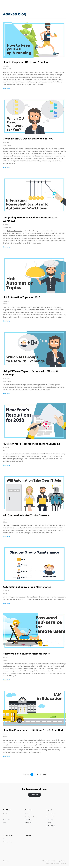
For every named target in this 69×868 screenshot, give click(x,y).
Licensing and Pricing (31, 817)
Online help (50, 820)
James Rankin (7, 227)
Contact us (6, 861)
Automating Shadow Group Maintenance (27, 587)
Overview (6, 814)
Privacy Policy (46, 861)
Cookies (54, 861)
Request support (51, 814)
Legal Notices (62, 861)
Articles (5, 304)
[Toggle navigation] (65, 5)
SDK (4, 839)
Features (5, 817)
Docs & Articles (51, 826)
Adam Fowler (7, 69)
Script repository (7, 842)
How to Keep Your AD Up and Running (25, 62)
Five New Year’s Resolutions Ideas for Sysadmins (31, 444)
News (4, 823)
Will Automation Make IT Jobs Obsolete (26, 515)
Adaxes (10, 5)
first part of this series (15, 231)
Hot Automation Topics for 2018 (22, 297)
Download (34, 795)
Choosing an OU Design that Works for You (28, 139)
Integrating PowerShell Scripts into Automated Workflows (30, 219)
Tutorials (49, 823)
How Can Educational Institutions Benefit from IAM (33, 730)
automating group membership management (50, 597)
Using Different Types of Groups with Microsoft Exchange (30, 373)
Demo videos (7, 820)
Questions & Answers (53, 817)
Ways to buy (28, 820)
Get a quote (28, 823)
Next (46, 775)
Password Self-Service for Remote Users (26, 654)
